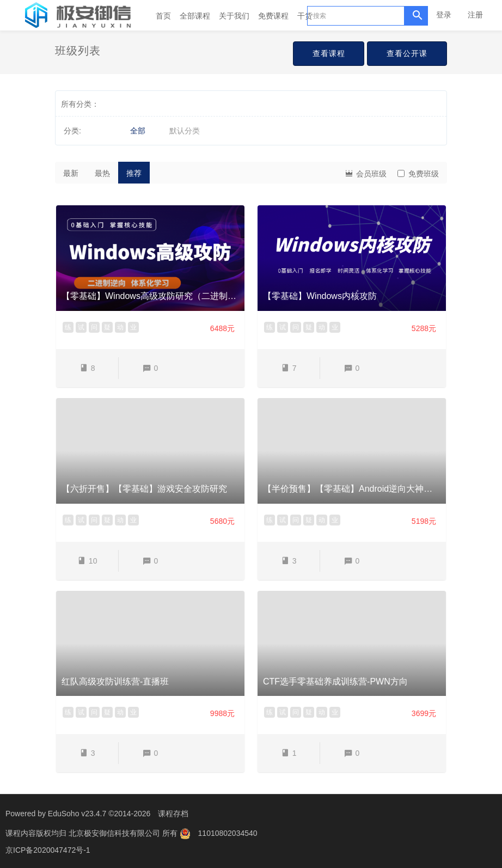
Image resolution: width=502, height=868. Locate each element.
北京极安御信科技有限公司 (115, 833)
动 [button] (120, 327)
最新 (71, 173)
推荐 (134, 173)
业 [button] (133, 327)
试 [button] (81, 327)
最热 (102, 173)
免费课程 (273, 16)
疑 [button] (107, 327)
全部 (138, 131)
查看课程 (328, 53)
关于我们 (234, 16)
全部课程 (195, 16)
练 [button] (68, 327)
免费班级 (418, 174)
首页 (163, 16)
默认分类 (185, 131)
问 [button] (94, 327)
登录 (444, 15)
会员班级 (365, 173)
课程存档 (173, 814)
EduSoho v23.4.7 (77, 814)
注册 (475, 15)
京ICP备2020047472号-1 (48, 849)
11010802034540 (228, 833)
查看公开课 (407, 53)
